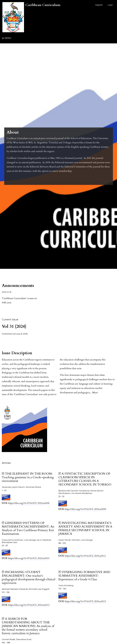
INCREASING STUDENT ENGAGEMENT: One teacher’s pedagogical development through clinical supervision (29, 577)
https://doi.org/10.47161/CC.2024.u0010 (29, 558)
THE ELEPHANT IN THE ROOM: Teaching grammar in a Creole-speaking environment (28, 477)
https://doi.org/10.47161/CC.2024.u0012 (29, 605)
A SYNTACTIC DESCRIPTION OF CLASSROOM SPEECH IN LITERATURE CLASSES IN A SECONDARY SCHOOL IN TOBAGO (85, 479)
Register (99, 5)
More (95, 393)
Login (110, 5)
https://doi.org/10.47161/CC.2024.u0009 (85, 509)
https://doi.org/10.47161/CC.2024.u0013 (85, 601)
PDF (6, 497)
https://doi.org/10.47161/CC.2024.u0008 (29, 503)
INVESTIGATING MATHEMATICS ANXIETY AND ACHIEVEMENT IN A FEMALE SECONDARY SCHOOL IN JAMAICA (85, 528)
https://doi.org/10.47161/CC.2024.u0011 (85, 556)
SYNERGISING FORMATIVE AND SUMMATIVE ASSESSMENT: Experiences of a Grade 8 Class (84, 576)
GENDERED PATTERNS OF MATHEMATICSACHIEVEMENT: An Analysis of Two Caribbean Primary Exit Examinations (28, 528)
